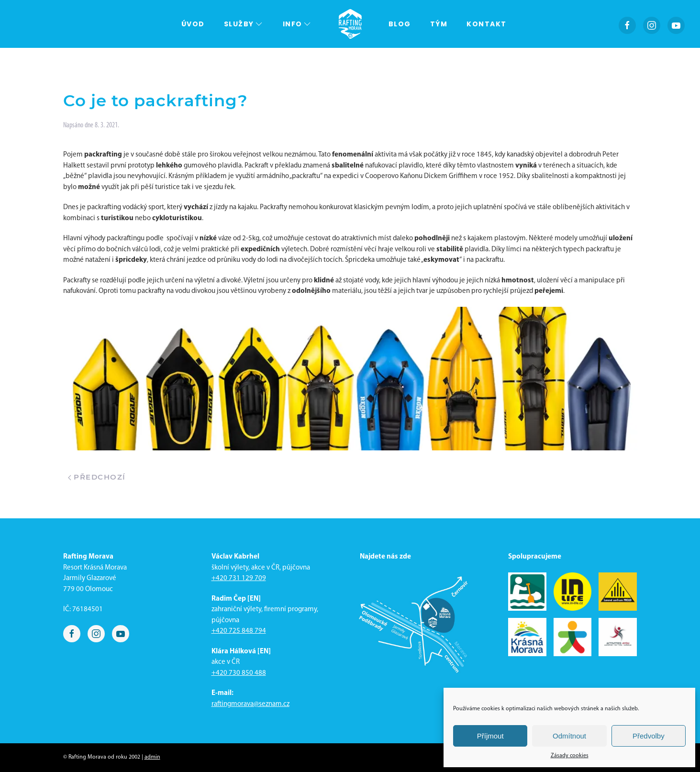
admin (152, 757)
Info (297, 24)
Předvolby (649, 736)
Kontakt (487, 24)
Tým (439, 24)
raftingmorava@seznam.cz (250, 704)
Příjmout (490, 736)
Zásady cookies (570, 756)
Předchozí (97, 477)
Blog (400, 24)
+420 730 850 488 (239, 673)
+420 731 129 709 (239, 578)
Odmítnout (569, 736)
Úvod (193, 24)
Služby (244, 24)
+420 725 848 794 (239, 631)
